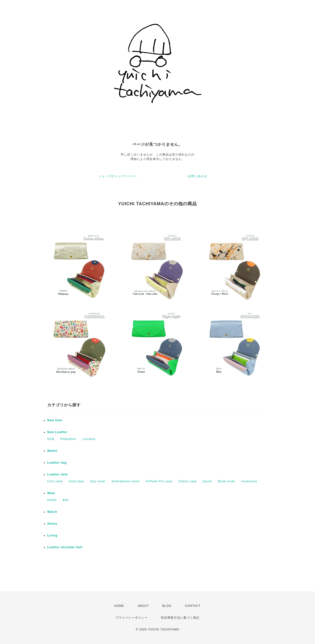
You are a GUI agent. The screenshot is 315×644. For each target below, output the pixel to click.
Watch (52, 512)
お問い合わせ (197, 176)
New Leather (57, 432)
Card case (77, 481)
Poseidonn (68, 439)
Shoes (52, 524)
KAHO (52, 500)
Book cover (227, 481)
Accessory (249, 481)
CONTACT (193, 606)
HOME (119, 606)
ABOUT (143, 606)
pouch (207, 481)
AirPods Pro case (159, 481)
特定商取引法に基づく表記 (180, 618)
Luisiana (89, 439)
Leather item (57, 474)
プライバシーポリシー (132, 618)
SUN (51, 439)
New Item (55, 420)
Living (52, 535)
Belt (66, 500)
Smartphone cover (126, 481)
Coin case (55, 481)
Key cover (98, 481)
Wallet (52, 451)
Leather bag (57, 463)
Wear (51, 493)
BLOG (167, 606)
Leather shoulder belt (65, 547)
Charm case (188, 481)
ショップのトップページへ (118, 176)
